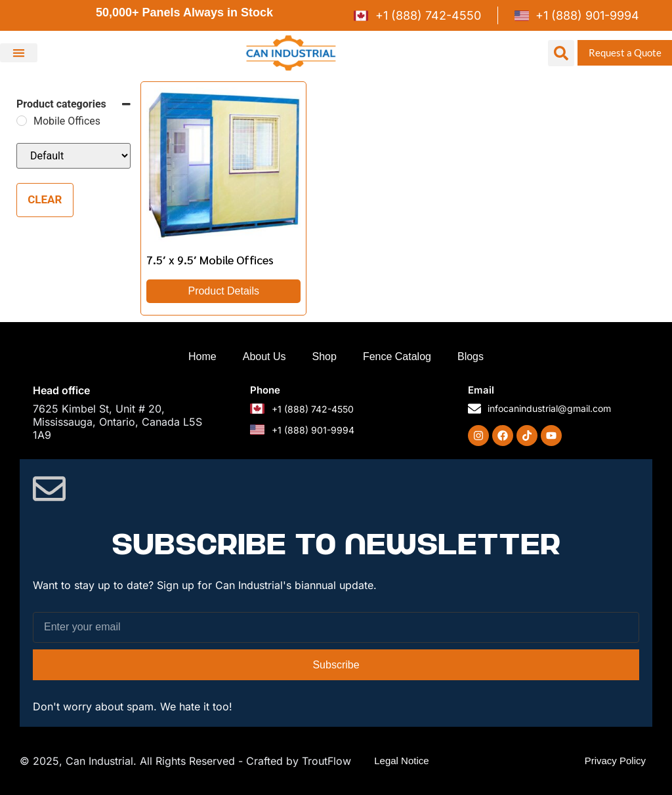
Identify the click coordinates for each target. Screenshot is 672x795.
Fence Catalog (397, 357)
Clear (45, 199)
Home (202, 357)
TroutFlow (326, 761)
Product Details (223, 291)
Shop (325, 357)
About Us (264, 357)
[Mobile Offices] (22, 121)
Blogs (471, 357)
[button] (19, 53)
